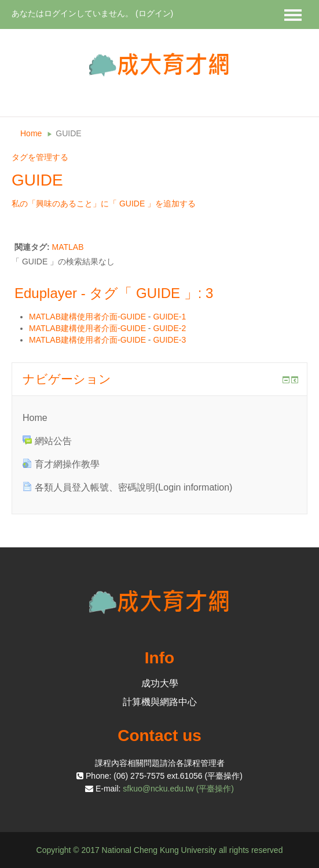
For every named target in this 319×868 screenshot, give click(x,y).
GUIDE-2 (169, 328)
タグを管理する (40, 157)
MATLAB (68, 247)
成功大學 (160, 683)
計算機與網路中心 (160, 702)
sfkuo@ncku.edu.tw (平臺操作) (178, 789)
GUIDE (68, 133)
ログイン (155, 13)
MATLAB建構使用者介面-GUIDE (87, 317)
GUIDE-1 (169, 317)
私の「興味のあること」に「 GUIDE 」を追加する (104, 204)
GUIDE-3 (169, 340)
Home (31, 133)
